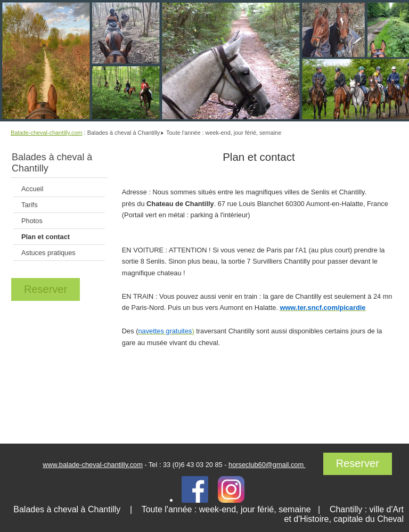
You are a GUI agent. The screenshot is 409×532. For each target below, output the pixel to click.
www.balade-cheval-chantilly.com (93, 465)
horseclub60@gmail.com (267, 465)
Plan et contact (46, 237)
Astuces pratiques (48, 253)
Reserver (46, 289)
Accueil (32, 189)
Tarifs (30, 205)
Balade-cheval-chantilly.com (47, 133)
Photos (32, 221)
